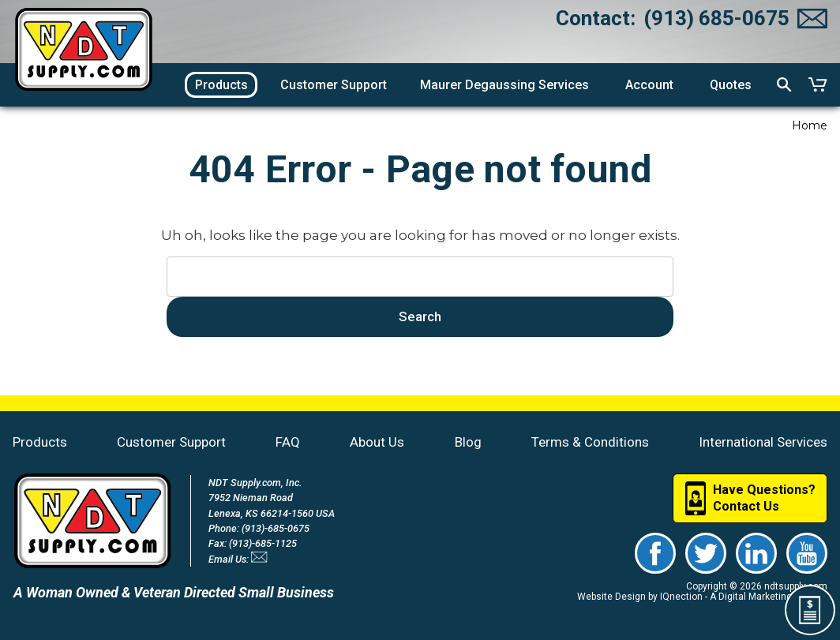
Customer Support (171, 442)
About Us (377, 442)
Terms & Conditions (590, 442)
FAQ (288, 442)
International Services (763, 442)
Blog (468, 442)
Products (40, 442)
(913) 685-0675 (716, 18)
